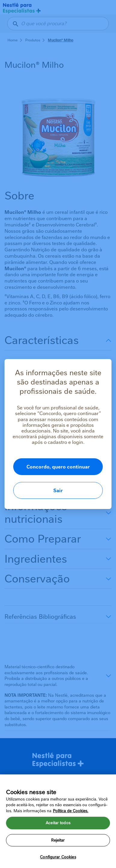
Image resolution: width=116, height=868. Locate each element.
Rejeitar (58, 840)
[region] (58, 821)
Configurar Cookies (58, 857)
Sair (58, 491)
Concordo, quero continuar (58, 467)
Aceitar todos (58, 823)
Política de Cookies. (71, 811)
